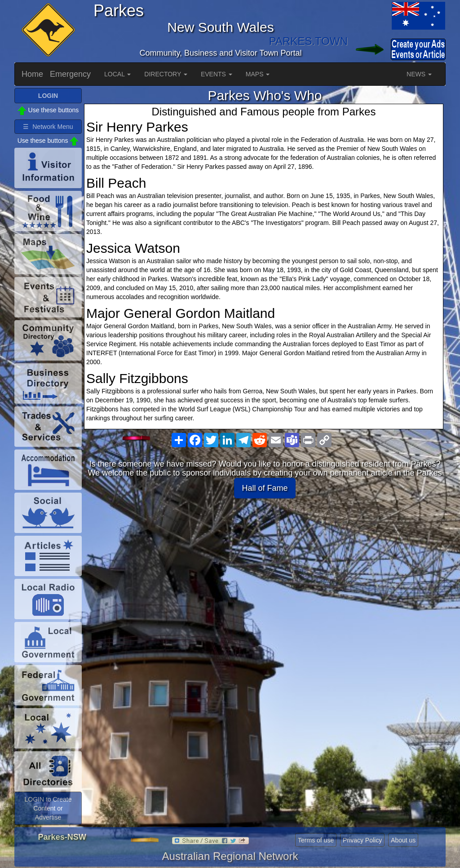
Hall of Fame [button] (265, 488)
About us (403, 840)
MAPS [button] (258, 74)
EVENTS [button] (217, 74)
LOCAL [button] (117, 74)
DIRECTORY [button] (166, 74)
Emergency (70, 74)
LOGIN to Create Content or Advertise (48, 808)
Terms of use (316, 840)
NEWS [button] (419, 74)
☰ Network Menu (48, 127)
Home (32, 74)
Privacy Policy (362, 840)
